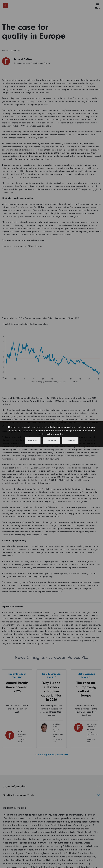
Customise (70, 441)
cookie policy (45, 434)
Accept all (33, 441)
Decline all (51, 441)
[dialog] (51, 434)
